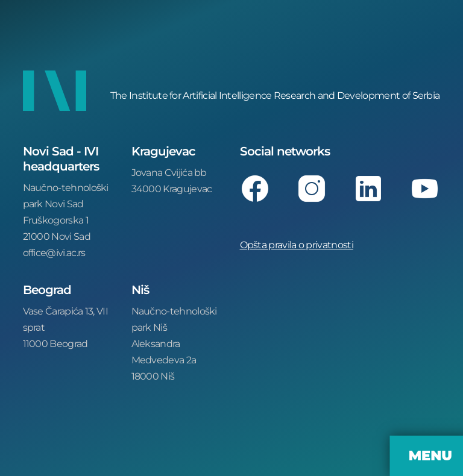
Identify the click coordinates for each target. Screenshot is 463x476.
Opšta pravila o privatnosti (297, 244)
